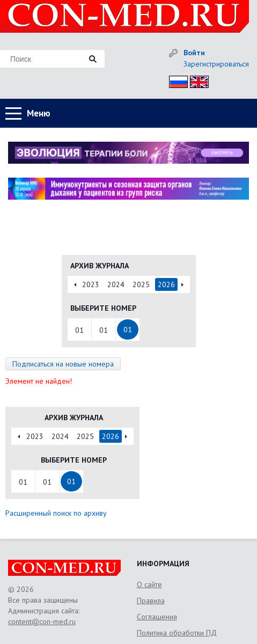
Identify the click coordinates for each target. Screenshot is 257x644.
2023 (91, 284)
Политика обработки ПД (177, 633)
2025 (141, 284)
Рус (175, 80)
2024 (116, 284)
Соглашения (157, 617)
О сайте (149, 584)
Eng (196, 80)
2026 (166, 284)
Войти (194, 53)
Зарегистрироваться (216, 64)
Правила (151, 601)
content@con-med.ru (42, 621)
